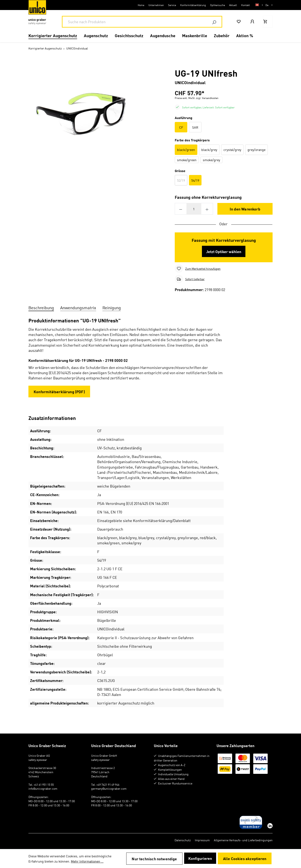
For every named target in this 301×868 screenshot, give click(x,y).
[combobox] (135, 22)
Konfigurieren (200, 858)
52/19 (182, 181)
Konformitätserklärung (193, 5)
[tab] (41, 307)
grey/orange (256, 150)
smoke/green (187, 160)
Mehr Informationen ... (87, 861)
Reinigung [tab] (112, 307)
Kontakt (246, 5)
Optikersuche (217, 5)
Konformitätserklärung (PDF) (59, 392)
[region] (88, 113)
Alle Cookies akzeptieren (245, 858)
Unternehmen (156, 5)
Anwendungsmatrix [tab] (78, 307)
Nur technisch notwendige (154, 859)
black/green (186, 150)
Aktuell (233, 5)
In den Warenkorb (245, 209)
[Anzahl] (194, 209)
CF (181, 127)
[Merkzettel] (239, 22)
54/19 (195, 180)
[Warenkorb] (268, 22)
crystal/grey (232, 150)
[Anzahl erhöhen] (207, 209)
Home (141, 5)
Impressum (202, 840)
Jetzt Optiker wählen (224, 251)
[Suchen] (214, 22)
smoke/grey (211, 160)
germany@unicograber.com (109, 788)
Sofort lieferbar (195, 279)
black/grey (209, 150)
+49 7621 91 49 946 (108, 784)
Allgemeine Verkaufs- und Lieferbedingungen (243, 840)
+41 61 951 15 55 (44, 784)
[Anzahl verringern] (181, 209)
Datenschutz (183, 840)
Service (172, 5)
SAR (195, 127)
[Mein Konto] (253, 22)
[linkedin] (270, 826)
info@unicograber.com (43, 788)
